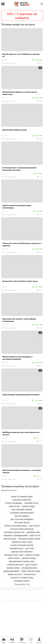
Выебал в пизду (32, 555)
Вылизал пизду (29, 558)
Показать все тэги (22, 584)
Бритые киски (10, 539)
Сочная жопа (30, 575)
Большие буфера (22, 581)
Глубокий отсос (31, 503)
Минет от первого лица (22, 497)
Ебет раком (34, 526)
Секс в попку (14, 558)
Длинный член (33, 532)
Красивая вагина (30, 568)
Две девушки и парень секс (22, 562)
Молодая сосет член (14, 555)
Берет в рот (35, 536)
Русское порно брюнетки (22, 529)
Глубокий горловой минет (22, 513)
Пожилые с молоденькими (16, 536)
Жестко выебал (22, 516)
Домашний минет (12, 571)
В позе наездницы (14, 503)
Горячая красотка (15, 565)
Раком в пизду (28, 506)
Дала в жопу (31, 565)
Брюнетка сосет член (22, 542)
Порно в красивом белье (16, 526)
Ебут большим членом (22, 510)
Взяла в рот (14, 506)
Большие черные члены (29, 539)
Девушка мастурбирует (22, 552)
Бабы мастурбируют (22, 500)
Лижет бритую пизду (31, 571)
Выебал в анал (15, 575)
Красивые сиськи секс (14, 532)
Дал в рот (30, 549)
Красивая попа (17, 549)
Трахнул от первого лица (22, 578)
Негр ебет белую (22, 523)
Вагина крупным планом (22, 545)
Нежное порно (13, 568)
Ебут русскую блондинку (22, 519)
